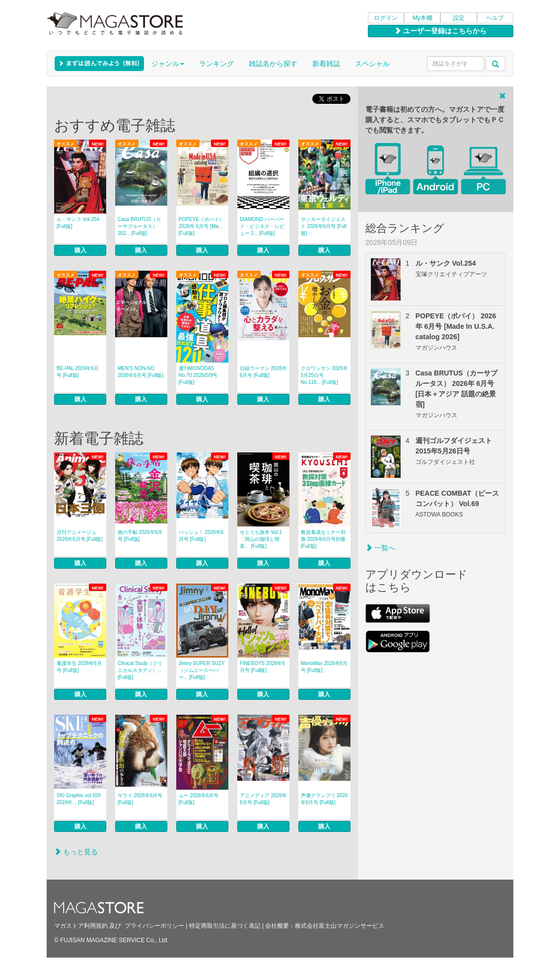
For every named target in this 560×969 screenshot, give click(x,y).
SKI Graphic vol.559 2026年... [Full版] (79, 799)
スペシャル (372, 64)
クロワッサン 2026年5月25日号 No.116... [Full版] (324, 375)
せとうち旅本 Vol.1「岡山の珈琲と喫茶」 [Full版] (261, 539)
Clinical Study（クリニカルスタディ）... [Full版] (140, 670)
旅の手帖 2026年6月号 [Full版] (140, 536)
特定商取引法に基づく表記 (225, 926)
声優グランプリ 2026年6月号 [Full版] (324, 799)
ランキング (216, 64)
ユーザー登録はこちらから (440, 31)
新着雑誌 (326, 64)
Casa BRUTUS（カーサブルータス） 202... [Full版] (139, 226)
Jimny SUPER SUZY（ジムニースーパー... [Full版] (202, 670)
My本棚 (422, 18)
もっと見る (76, 852)
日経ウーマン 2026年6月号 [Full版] (263, 372)
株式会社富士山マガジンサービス (340, 926)
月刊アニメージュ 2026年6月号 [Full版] (79, 536)
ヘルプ (495, 18)
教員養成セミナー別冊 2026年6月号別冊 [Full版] (323, 539)
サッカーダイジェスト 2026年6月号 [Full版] (324, 226)
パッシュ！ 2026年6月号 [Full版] (201, 536)
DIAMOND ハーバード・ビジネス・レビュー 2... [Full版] (262, 226)
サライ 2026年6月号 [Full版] (140, 799)
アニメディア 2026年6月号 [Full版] (263, 799)
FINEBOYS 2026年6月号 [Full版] (262, 667)
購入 (80, 250)
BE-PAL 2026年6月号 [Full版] (78, 372)
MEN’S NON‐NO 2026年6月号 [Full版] (140, 372)
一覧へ (380, 548)
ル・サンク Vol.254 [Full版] (78, 223)
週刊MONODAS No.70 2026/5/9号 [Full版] (198, 375)
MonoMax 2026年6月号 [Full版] (324, 667)
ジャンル (168, 64)
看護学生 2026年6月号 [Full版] (79, 667)
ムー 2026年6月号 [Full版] (199, 799)
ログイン (386, 18)
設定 (459, 18)
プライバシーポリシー (154, 926)
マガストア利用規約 (81, 926)
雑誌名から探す (273, 64)
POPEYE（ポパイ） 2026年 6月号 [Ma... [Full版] (201, 226)
